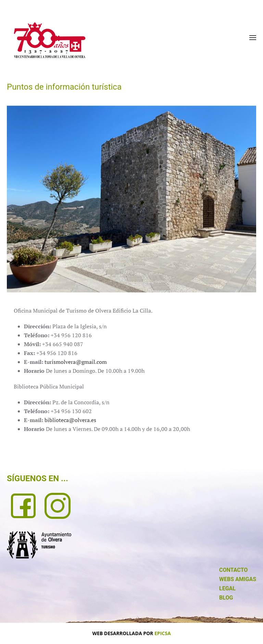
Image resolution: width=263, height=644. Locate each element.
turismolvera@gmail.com (76, 362)
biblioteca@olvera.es (70, 420)
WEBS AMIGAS (238, 579)
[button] (253, 38)
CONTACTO (233, 570)
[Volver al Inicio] (50, 40)
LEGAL (227, 588)
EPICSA (163, 633)
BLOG (226, 598)
